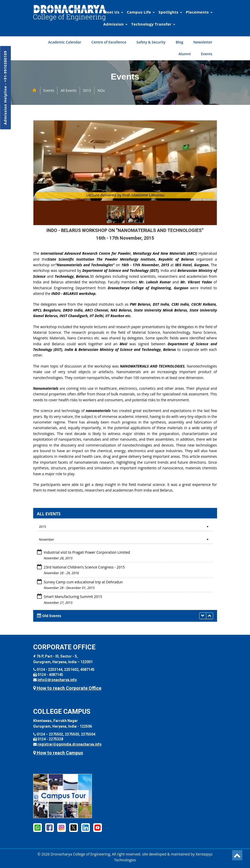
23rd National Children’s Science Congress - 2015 (84, 567)
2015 (87, 90)
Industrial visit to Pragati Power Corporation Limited (86, 552)
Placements (199, 12)
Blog (179, 42)
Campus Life (141, 12)
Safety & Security (151, 42)
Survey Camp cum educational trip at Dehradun (83, 582)
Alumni (185, 54)
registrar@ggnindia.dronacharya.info (70, 744)
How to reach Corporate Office (67, 688)
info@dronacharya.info (57, 680)
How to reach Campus (58, 753)
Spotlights (170, 12)
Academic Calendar (65, 42)
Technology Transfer (153, 24)
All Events (68, 90)
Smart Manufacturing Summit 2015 (73, 597)
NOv (101, 90)
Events (207, 54)
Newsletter (203, 42)
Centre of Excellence (109, 42)
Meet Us (113, 12)
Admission (115, 24)
